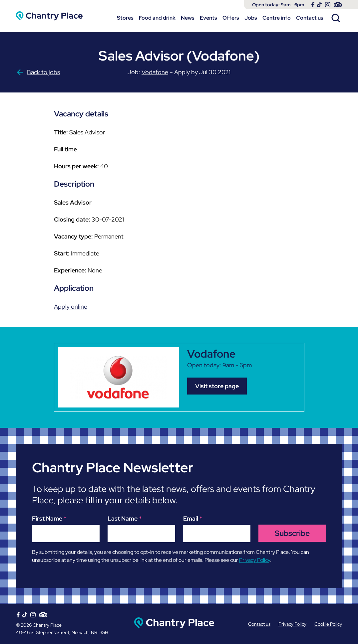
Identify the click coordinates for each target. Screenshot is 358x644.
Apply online (71, 307)
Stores (125, 18)
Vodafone (155, 72)
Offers (231, 18)
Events (208, 18)
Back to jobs (38, 72)
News (188, 18)
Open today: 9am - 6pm (278, 5)
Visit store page (217, 386)
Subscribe (292, 533)
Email (193, 518)
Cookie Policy (328, 624)
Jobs (251, 18)
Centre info (277, 18)
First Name (49, 518)
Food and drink (157, 18)
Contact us (310, 18)
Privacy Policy (255, 560)
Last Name (125, 518)
